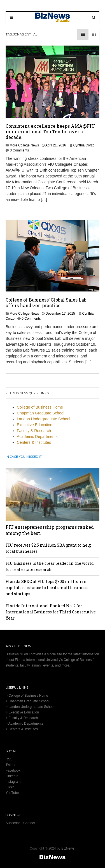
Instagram (13, 782)
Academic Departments (37, 437)
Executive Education (35, 425)
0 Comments (19, 150)
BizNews (68, 848)
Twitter (11, 765)
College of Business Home (40, 407)
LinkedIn (12, 776)
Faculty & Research (34, 431)
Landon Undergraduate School (44, 419)
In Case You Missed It (24, 457)
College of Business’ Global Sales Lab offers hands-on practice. (46, 303)
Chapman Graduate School (41, 413)
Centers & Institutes (34, 442)
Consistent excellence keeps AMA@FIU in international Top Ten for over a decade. (50, 131)
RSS (9, 759)
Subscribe (13, 823)
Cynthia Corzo (84, 145)
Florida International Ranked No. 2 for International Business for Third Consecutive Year (51, 612)
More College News (24, 145)
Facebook (13, 770)
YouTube (12, 793)
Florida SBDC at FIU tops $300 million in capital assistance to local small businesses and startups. (49, 588)
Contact (29, 823)
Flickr (10, 787)
